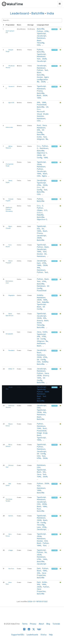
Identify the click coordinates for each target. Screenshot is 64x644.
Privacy (33, 624)
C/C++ (40, 213)
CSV (39, 121)
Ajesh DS (11, 103)
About (41, 624)
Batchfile (38, 13)
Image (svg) (42, 433)
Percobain (12, 350)
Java (44, 125)
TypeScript (41, 33)
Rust (39, 125)
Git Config (41, 131)
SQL (39, 229)
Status (44, 635)
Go (43, 229)
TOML (39, 428)
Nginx (44, 176)
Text (39, 59)
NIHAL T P (11, 369)
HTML (47, 31)
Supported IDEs (18, 635)
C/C (46, 210)
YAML (39, 98)
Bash (39, 40)
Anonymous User (9, 282)
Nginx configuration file (43, 79)
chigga (11, 550)
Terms (25, 624)
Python (40, 31)
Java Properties (41, 574)
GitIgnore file (42, 139)
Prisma (40, 91)
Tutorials (56, 624)
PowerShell (42, 105)
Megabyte (12, 295)
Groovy (40, 320)
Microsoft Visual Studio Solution (43, 114)
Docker (40, 77)
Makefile (40, 215)
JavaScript (42, 36)
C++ (39, 109)
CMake (40, 210)
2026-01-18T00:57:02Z (38, 601)
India (50, 13)
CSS (39, 45)
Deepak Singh (9, 51)
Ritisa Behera (9, 446)
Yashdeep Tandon (9, 500)
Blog (48, 624)
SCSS (39, 323)
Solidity (40, 295)
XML (39, 102)
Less (39, 527)
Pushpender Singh (10, 165)
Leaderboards (32, 635)
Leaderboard (19, 13)
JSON (44, 59)
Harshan (11, 569)
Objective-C (42, 153)
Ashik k (11, 516)
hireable (55, 29)
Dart (39, 263)
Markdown (41, 38)
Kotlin (39, 137)
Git (45, 254)
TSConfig (41, 43)
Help (51, 635)
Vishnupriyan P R (10, 32)
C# (47, 107)
